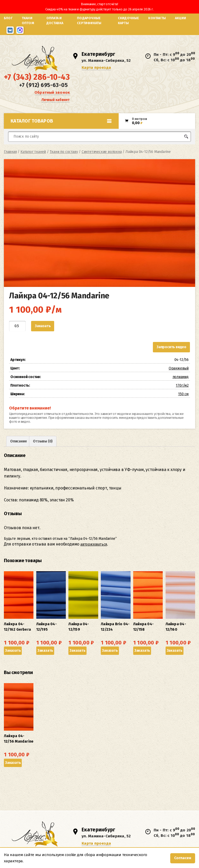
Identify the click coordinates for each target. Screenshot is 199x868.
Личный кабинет (56, 100)
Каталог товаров (61, 121)
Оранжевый (179, 368)
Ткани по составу (64, 152)
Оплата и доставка (55, 21)
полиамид (181, 377)
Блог (8, 18)
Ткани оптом (28, 21)
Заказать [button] (13, 651)
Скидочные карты (129, 21)
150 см (183, 394)
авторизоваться (94, 544)
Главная (10, 152)
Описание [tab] (18, 441)
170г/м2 (182, 385)
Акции (180, 18)
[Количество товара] (17, 326)
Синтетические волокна (102, 152)
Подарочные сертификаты (89, 21)
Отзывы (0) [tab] (43, 441)
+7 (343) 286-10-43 (37, 77)
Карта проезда (96, 68)
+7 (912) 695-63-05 (43, 85)
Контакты (157, 18)
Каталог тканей (33, 152)
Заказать (43, 326)
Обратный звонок (52, 92)
